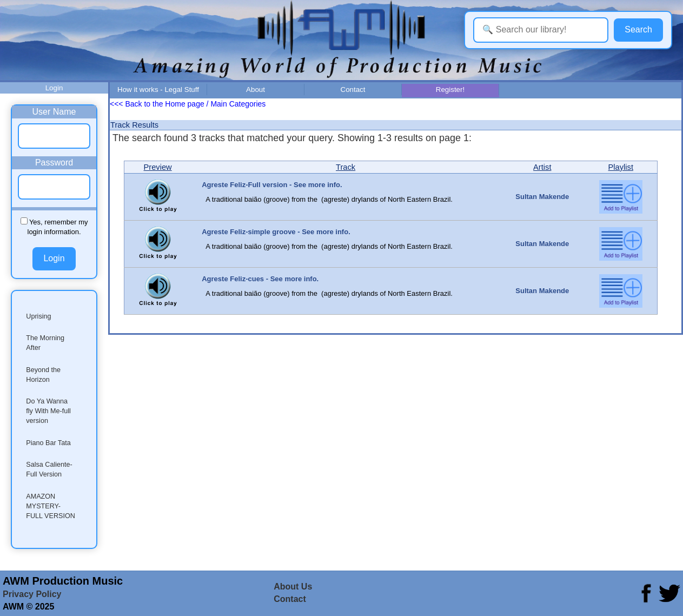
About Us (293, 587)
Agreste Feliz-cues (233, 279)
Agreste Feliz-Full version (244, 185)
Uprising (38, 316)
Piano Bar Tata (48, 443)
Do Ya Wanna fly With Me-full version (48, 411)
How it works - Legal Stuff (158, 90)
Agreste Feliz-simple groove (248, 232)
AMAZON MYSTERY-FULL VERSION (51, 506)
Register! (450, 90)
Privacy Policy (32, 594)
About (256, 90)
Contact (353, 90)
